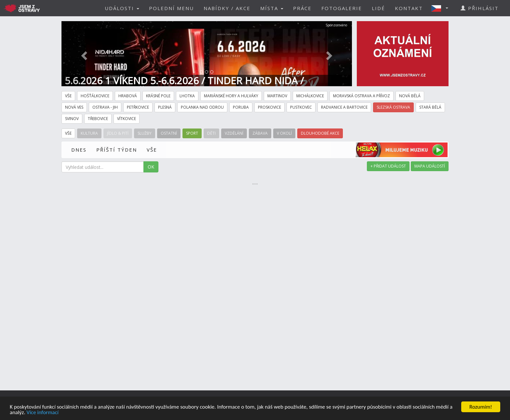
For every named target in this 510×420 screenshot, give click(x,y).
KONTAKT (409, 8)
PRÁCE (302, 8)
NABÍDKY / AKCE (227, 8)
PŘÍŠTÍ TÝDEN (117, 150)
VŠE (152, 150)
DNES (79, 150)
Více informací (43, 413)
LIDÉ (378, 8)
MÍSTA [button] (272, 8)
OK (151, 167)
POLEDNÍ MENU (171, 8)
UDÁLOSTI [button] (122, 8)
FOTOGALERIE (342, 8)
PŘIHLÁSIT (480, 8)
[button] (442, 8)
